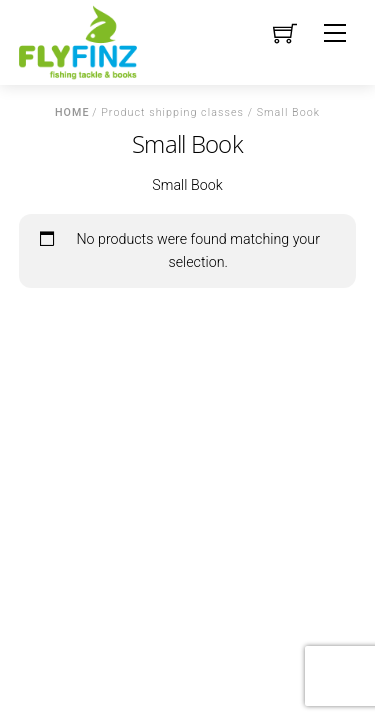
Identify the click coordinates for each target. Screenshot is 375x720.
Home (72, 112)
